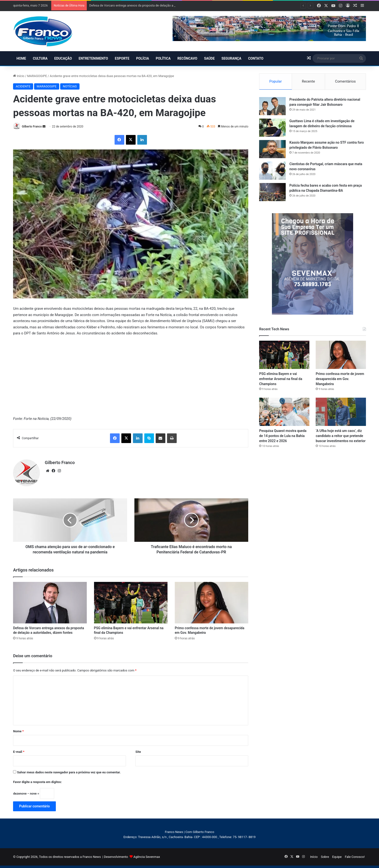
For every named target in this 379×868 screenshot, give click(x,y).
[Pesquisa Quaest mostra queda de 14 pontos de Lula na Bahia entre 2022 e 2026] (284, 412)
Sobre (325, 857)
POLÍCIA (142, 58)
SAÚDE (209, 58)
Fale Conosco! (355, 857)
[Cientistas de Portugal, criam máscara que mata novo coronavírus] (272, 171)
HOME (21, 58)
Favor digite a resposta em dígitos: (37, 782)
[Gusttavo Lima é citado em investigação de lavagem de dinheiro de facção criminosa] (272, 128)
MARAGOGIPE (37, 76)
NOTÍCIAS (70, 86)
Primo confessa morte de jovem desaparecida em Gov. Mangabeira (340, 379)
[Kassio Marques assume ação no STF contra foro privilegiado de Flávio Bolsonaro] (272, 149)
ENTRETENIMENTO (93, 58)
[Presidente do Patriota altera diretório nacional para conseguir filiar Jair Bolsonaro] (272, 106)
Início (19, 76)
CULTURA (40, 58)
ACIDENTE (23, 86)
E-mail (19, 752)
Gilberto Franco (32, 127)
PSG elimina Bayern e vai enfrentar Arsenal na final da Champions (281, 379)
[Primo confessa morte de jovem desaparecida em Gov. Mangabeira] (211, 603)
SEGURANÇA (231, 58)
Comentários (345, 81)
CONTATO (256, 58)
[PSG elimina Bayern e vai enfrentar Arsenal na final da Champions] (131, 603)
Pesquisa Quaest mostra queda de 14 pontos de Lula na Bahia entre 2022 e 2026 (283, 436)
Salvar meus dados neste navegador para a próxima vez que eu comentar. (69, 772)
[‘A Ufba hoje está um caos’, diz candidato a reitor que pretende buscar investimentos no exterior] (341, 412)
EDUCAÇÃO (63, 58)
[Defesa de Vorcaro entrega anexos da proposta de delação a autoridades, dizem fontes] (50, 603)
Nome (18, 731)
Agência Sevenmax (147, 857)
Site (138, 752)
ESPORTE (122, 58)
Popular (276, 81)
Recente (308, 81)
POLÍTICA (163, 58)
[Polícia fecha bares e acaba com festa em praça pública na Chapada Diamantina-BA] (272, 192)
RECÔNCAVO (187, 58)
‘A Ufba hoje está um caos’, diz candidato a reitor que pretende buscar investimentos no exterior (341, 436)
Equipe (337, 857)
